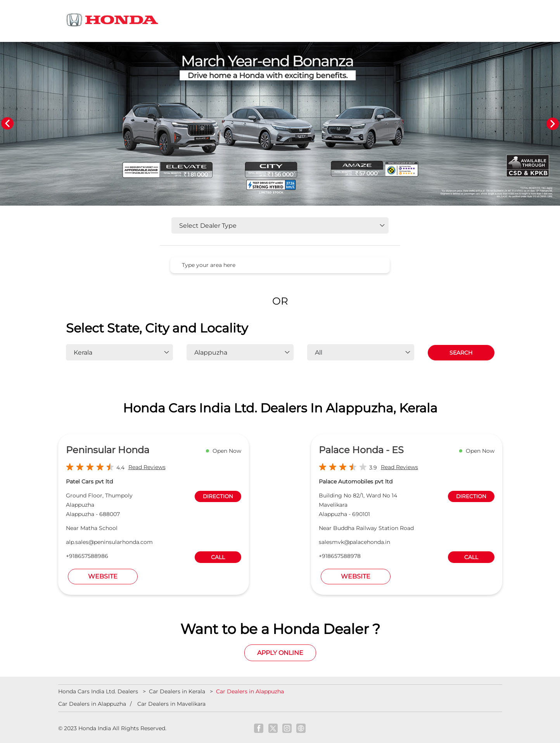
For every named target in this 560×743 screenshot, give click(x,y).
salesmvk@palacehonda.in (354, 542)
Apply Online (280, 653)
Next (553, 124)
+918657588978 (340, 556)
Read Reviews (147, 467)
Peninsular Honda (108, 450)
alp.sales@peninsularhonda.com (109, 542)
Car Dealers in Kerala (177, 691)
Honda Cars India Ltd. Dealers (99, 691)
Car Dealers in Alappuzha (92, 704)
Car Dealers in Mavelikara (171, 704)
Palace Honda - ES (361, 450)
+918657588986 (87, 556)
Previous (7, 124)
